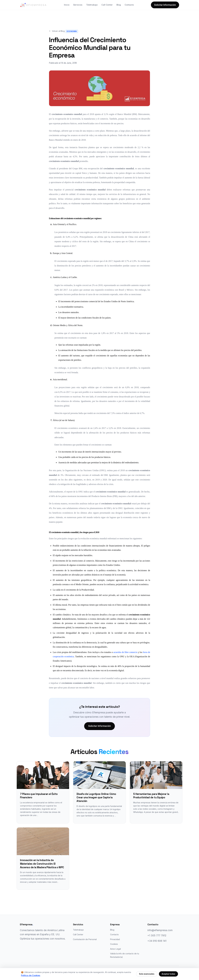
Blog (119, 5)
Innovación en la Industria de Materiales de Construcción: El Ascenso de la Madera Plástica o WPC (42, 864)
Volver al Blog (57, 31)
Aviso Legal (115, 949)
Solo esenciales (147, 974)
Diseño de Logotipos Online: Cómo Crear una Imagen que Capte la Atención (96, 798)
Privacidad (115, 940)
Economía (72, 31)
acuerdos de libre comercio (125, 652)
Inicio (67, 5)
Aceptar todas (168, 974)
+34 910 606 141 (157, 941)
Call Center (107, 5)
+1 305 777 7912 (157, 936)
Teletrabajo (92, 5)
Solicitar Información (165, 5)
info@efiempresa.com (160, 930)
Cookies (114, 944)
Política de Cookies (31, 975)
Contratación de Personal (85, 940)
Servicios (78, 5)
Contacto (129, 5)
